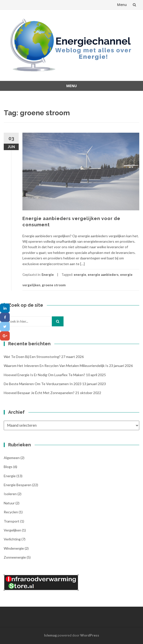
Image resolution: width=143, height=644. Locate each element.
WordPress (90, 635)
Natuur (9, 503)
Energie (48, 275)
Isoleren (10, 494)
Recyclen (11, 512)
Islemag (50, 635)
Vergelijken (12, 530)
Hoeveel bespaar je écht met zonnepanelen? (39, 393)
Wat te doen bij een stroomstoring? (32, 357)
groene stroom (54, 285)
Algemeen (12, 458)
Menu (122, 5)
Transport (12, 521)
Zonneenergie (15, 557)
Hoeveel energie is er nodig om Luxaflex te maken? (44, 375)
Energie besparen (18, 485)
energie (80, 275)
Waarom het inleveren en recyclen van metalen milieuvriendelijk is (56, 366)
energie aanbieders (103, 275)
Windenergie (14, 548)
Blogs (8, 467)
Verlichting (12, 539)
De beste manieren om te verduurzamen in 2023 (43, 384)
